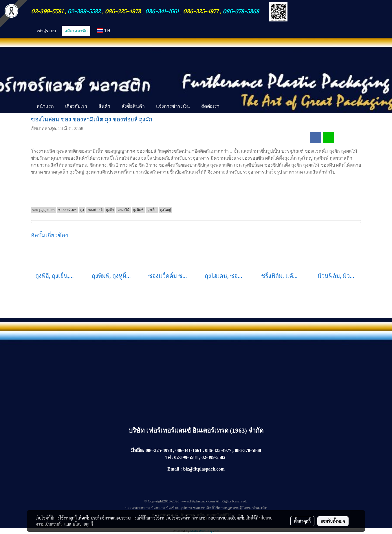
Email (173, 469)
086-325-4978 (123, 11)
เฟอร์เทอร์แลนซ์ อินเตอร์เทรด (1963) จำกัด (205, 430)
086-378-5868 (241, 11)
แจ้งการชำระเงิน (173, 106)
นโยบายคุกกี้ (83, 524)
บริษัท (138, 430)
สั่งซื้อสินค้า (133, 106)
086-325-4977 (201, 11)
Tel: (169, 457)
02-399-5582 (84, 11)
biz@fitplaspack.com (204, 469)
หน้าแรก (45, 106)
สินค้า (104, 106)
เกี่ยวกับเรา (76, 106)
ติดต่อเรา (210, 106)
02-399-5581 (48, 11)
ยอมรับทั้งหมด (333, 521)
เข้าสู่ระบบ (46, 31)
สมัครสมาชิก (76, 31)
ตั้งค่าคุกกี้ (302, 521)
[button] (230, 107)
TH (104, 31)
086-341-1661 (163, 11)
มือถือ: (138, 450)
